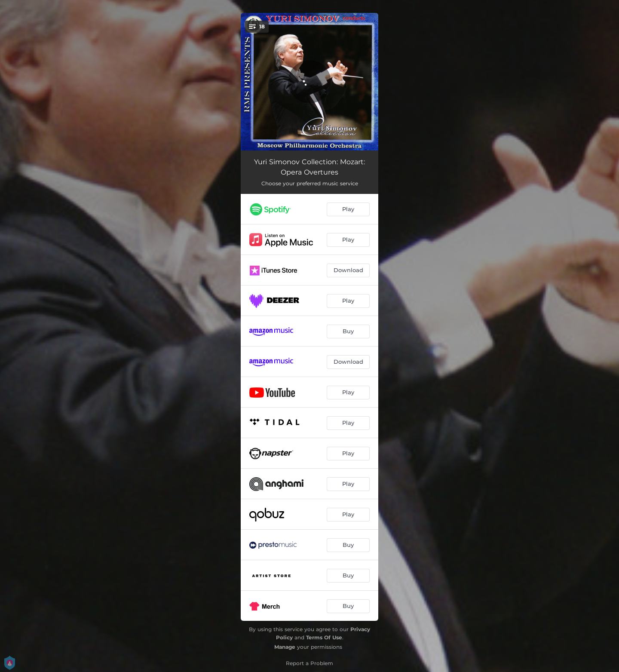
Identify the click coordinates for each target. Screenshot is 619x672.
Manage (285, 647)
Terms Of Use (324, 637)
